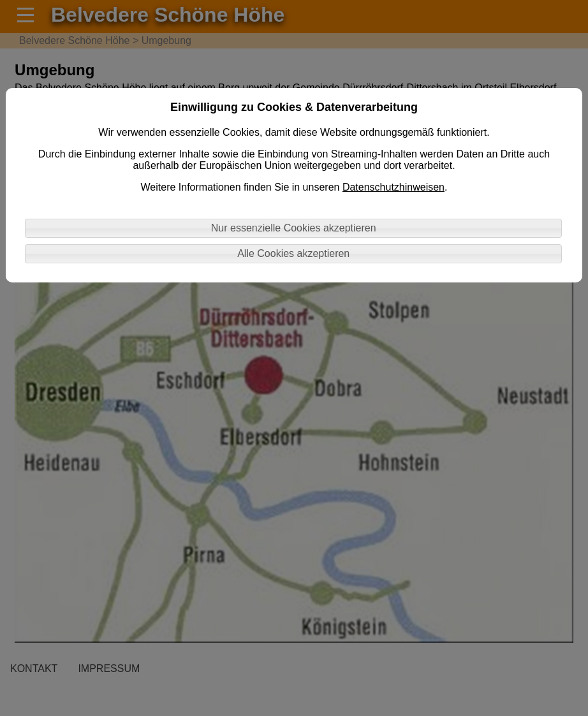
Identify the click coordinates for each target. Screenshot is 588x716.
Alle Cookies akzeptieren (293, 253)
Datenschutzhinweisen (393, 187)
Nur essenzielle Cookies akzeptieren (294, 228)
